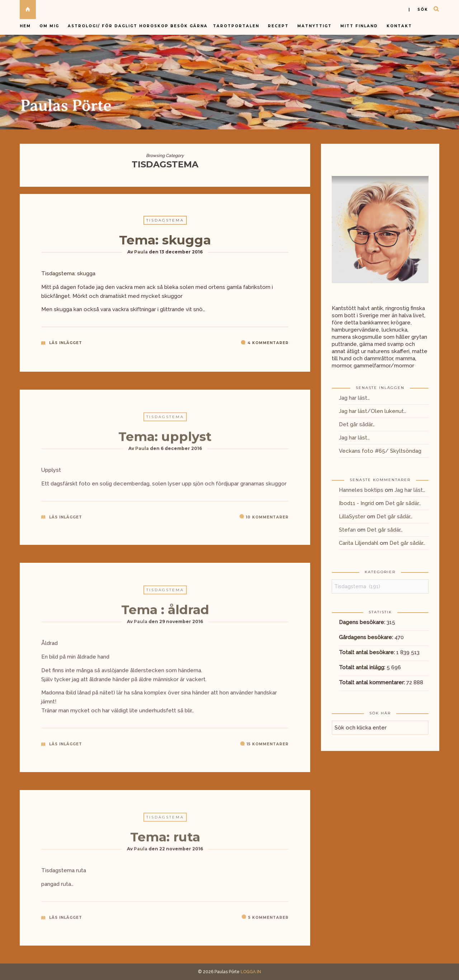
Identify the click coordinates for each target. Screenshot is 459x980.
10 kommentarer (267, 520)
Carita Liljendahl (359, 543)
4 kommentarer (268, 343)
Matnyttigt (314, 26)
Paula (141, 252)
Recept (278, 26)
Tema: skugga (165, 240)
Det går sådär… (357, 424)
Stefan (347, 530)
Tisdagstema (165, 221)
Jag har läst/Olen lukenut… (373, 411)
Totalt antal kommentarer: (373, 682)
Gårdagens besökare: (367, 637)
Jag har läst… (354, 398)
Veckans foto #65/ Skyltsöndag (380, 451)
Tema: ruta (165, 840)
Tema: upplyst (165, 439)
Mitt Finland (359, 26)
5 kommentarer (268, 920)
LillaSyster (352, 517)
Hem (25, 26)
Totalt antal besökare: (368, 652)
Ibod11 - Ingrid (356, 503)
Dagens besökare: (363, 622)
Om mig (49, 26)
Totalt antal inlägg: (363, 667)
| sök (418, 9)
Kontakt (399, 26)
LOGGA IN (251, 972)
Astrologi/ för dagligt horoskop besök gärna (139, 26)
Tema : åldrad (165, 613)
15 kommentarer (268, 747)
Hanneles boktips (361, 490)
